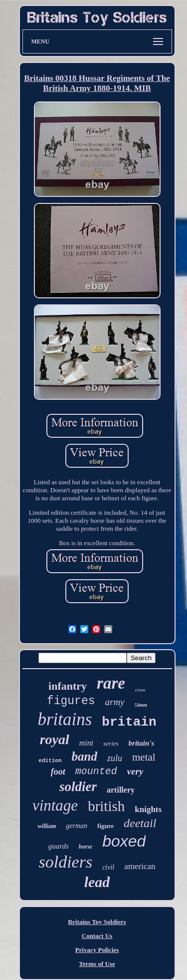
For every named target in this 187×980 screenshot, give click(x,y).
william (47, 826)
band (85, 756)
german (77, 826)
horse (86, 847)
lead (97, 882)
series (111, 743)
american (140, 866)
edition (50, 761)
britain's (142, 743)
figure (105, 826)
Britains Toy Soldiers (97, 922)
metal (144, 757)
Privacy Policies (97, 950)
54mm (141, 705)
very (135, 771)
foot (58, 772)
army (115, 702)
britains (65, 719)
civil (108, 867)
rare (111, 683)
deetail (140, 823)
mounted (96, 771)
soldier (78, 787)
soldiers (65, 862)
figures (71, 701)
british (106, 806)
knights (148, 809)
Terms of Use (97, 964)
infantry (68, 686)
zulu (115, 758)
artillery (121, 790)
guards (59, 846)
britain (129, 722)
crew (140, 690)
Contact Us (97, 936)
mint (86, 743)
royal (55, 739)
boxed (124, 841)
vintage (55, 805)
